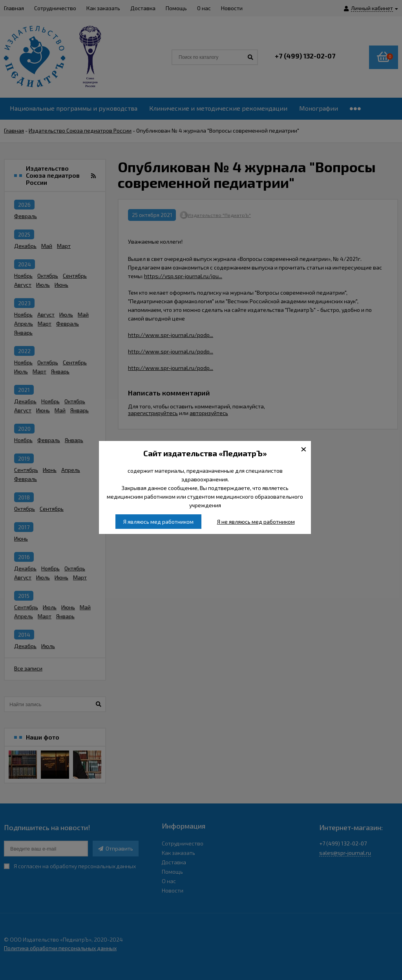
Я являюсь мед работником (158, 522)
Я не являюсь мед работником (256, 522)
